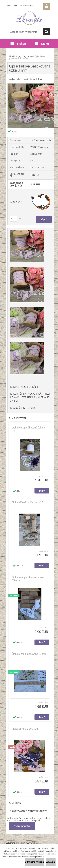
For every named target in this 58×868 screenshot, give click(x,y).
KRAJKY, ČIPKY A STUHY (23, 408)
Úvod (12, 56)
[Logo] (29, 18)
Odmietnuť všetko (35, 862)
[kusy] (13, 219)
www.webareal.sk (34, 843)
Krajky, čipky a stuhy (24, 56)
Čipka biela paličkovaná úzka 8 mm (28, 429)
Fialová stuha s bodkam (25, 729)
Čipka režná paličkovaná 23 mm (29, 654)
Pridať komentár (22, 826)
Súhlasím (51, 862)
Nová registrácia (27, 6)
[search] (46, 32)
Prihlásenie (12, 6)
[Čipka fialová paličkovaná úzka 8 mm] (31, 85)
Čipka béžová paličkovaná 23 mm (28, 504)
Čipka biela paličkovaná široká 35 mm (28, 579)
